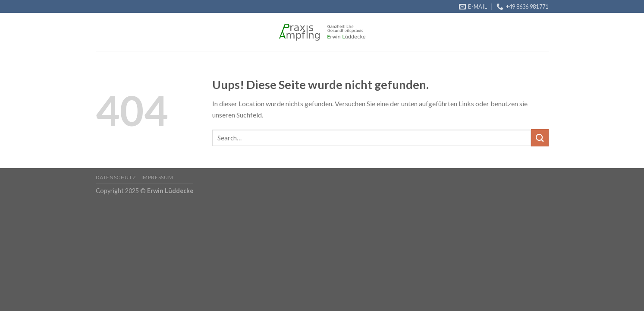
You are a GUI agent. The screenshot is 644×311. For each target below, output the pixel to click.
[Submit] (540, 138)
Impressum (157, 177)
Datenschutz (116, 177)
